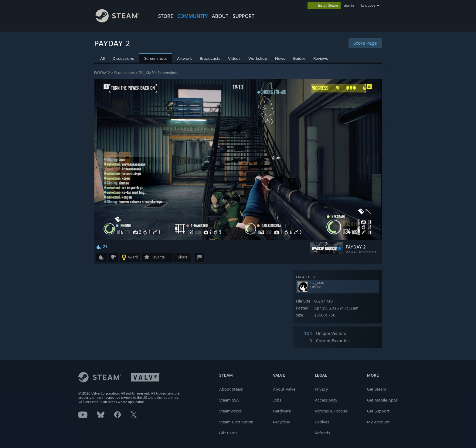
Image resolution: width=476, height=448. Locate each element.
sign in (349, 5)
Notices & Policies (331, 411)
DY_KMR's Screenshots (158, 73)
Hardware (282, 411)
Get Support (378, 411)
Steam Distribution (236, 422)
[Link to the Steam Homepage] (122, 21)
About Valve (284, 389)
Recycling (282, 422)
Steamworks (230, 411)
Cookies (322, 422)
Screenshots (124, 73)
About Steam (231, 389)
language (368, 5)
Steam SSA (229, 400)
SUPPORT (243, 16)
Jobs (277, 400)
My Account (378, 422)
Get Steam (377, 389)
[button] (102, 257)
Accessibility (326, 400)
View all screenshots (361, 252)
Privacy (321, 389)
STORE (166, 16)
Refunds (322, 433)
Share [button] (183, 257)
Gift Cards (228, 433)
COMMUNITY (192, 16)
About (220, 16)
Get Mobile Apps (382, 400)
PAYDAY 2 (102, 73)
